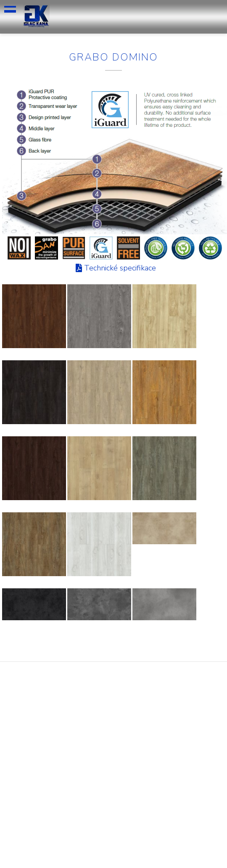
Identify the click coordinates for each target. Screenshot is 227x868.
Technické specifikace (120, 268)
